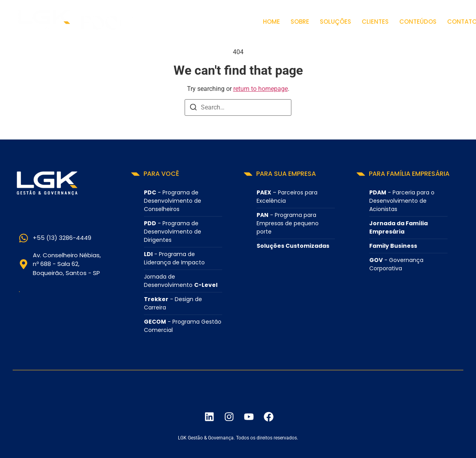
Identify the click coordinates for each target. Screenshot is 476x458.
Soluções (335, 22)
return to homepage (261, 89)
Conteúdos (418, 22)
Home (271, 22)
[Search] (193, 108)
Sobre (300, 22)
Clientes (375, 22)
